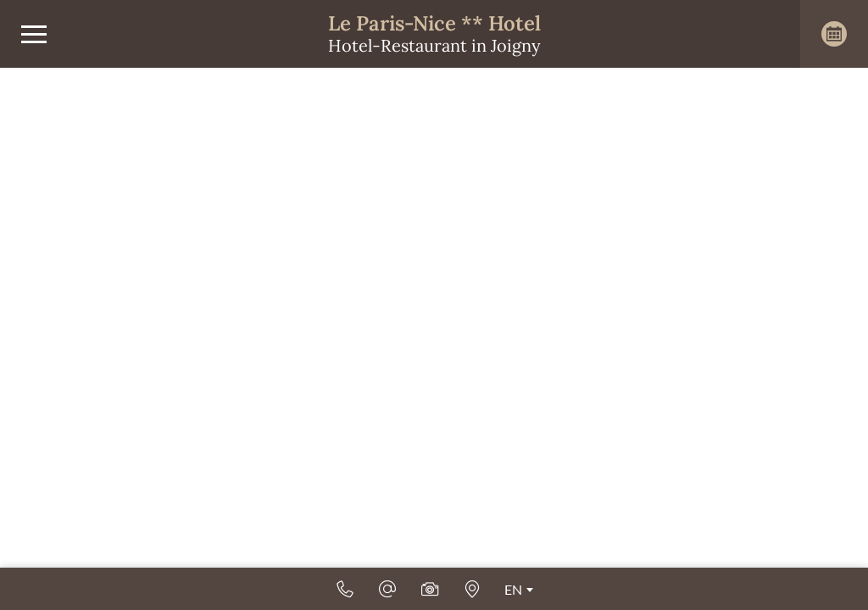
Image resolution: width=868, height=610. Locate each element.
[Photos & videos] (430, 589)
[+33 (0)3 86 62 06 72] (345, 589)
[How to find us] (472, 589)
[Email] (387, 589)
